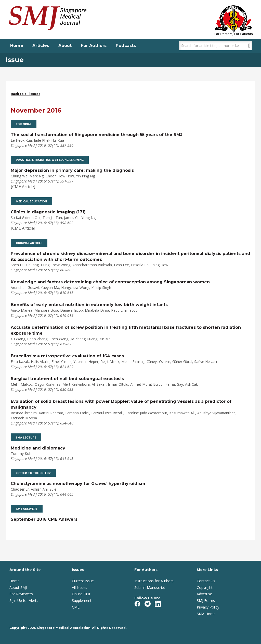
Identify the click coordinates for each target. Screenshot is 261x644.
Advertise (204, 594)
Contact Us (206, 581)
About (65, 46)
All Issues (80, 587)
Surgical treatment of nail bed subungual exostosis (67, 379)
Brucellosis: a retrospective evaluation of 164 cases (67, 356)
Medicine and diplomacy (38, 448)
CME (76, 607)
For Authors (94, 46)
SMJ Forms (206, 600)
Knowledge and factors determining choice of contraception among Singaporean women (110, 282)
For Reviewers (21, 594)
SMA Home (206, 614)
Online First (81, 594)
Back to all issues (25, 94)
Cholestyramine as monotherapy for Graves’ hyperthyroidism (78, 484)
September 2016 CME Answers (44, 519)
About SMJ (18, 587)
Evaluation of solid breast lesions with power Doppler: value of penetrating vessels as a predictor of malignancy (121, 404)
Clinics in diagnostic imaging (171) (48, 212)
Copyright (205, 587)
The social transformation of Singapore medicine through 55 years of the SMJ (97, 135)
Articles (41, 46)
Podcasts (126, 46)
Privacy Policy (208, 607)
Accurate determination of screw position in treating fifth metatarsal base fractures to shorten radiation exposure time (126, 330)
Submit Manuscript (150, 587)
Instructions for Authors (154, 581)
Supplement (82, 600)
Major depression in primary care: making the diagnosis (72, 170)
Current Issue (83, 581)
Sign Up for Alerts (24, 600)
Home (17, 46)
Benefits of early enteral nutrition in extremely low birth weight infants (89, 305)
